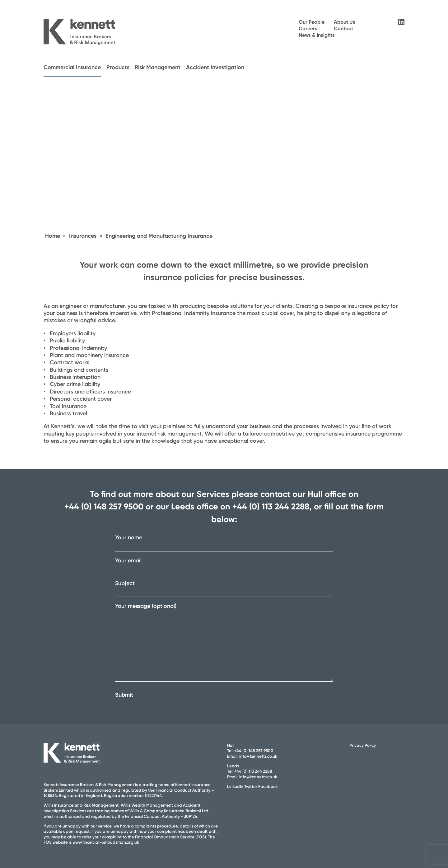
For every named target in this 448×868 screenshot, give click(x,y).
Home (53, 236)
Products (118, 67)
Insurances (83, 236)
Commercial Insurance (72, 67)
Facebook (268, 786)
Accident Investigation (215, 67)
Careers (308, 29)
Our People (312, 22)
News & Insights (317, 35)
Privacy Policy (363, 745)
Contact (343, 29)
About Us (345, 22)
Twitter (251, 786)
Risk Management (158, 67)
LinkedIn (235, 786)
